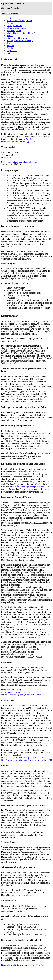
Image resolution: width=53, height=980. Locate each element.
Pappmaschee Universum (12, 3)
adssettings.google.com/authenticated (26, 695)
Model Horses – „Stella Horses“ (21, 33)
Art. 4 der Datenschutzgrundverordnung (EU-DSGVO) (21, 140)
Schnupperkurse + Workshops (20, 41)
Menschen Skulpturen (16, 28)
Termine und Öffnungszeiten (19, 21)
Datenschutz (12, 53)
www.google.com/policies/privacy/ (17, 692)
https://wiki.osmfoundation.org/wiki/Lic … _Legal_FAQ (26, 760)
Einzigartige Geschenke (17, 38)
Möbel (10, 36)
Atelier (10, 23)
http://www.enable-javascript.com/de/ (27, 487)
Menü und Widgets (10, 13)
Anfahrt (10, 48)
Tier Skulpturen (14, 31)
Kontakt (10, 46)
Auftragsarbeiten (14, 26)
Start (9, 18)
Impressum (12, 51)
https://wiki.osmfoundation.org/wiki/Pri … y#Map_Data (26, 757)
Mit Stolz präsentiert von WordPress (29, 965)
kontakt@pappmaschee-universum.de (23, 162)
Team (9, 43)
